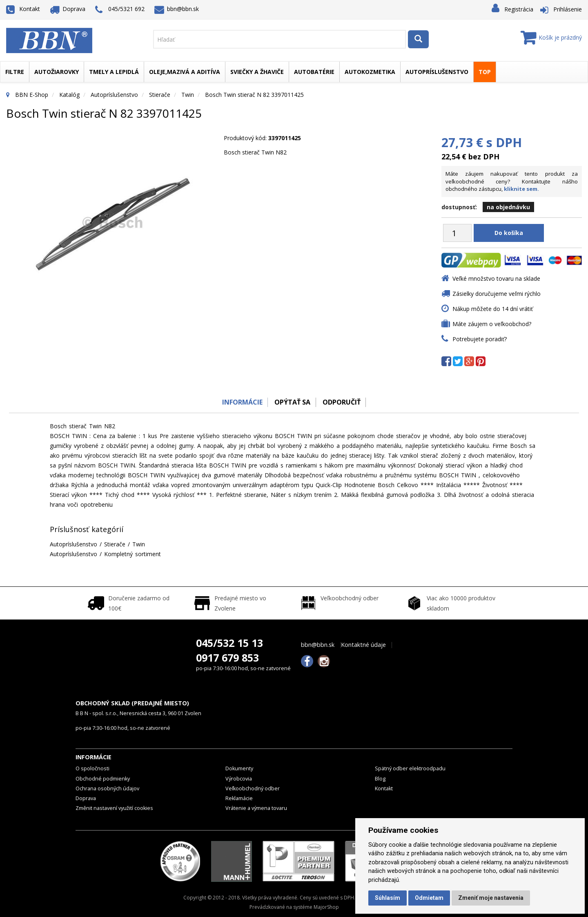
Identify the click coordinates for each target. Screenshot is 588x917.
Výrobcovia (239, 779)
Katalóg (69, 95)
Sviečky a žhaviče (257, 72)
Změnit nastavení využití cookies (114, 808)
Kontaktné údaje (363, 645)
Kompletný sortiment (133, 554)
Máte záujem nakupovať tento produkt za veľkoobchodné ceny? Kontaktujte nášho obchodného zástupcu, (512, 181)
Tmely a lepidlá (114, 72)
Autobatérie (314, 72)
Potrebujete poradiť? (480, 339)
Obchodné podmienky (103, 779)
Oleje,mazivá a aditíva (185, 72)
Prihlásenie (568, 9)
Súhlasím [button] (388, 898)
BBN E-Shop (32, 95)
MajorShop (326, 907)
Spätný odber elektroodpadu (410, 768)
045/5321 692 (120, 10)
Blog (380, 779)
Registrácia (519, 9)
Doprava (68, 9)
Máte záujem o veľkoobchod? (492, 324)
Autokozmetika (370, 72)
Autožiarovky (57, 72)
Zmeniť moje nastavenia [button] (491, 898)
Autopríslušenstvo (437, 72)
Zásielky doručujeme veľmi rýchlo (497, 294)
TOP (485, 72)
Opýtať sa (292, 402)
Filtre (15, 72)
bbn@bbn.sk (177, 9)
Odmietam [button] (429, 898)
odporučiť (343, 402)
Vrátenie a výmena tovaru (256, 808)
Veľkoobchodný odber (253, 788)
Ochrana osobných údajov (107, 788)
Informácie (239, 402)
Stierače (160, 95)
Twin (188, 95)
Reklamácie (239, 798)
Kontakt (23, 9)
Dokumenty (239, 768)
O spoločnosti (92, 768)
